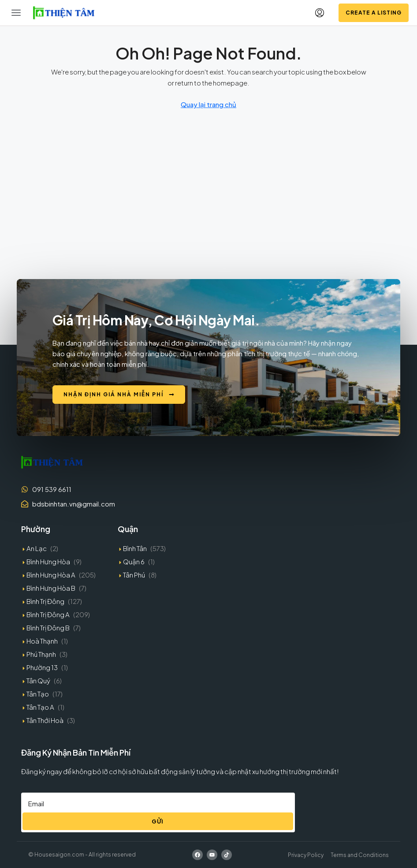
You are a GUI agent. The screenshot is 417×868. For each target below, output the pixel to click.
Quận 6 (134, 561)
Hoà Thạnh (42, 641)
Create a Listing (374, 13)
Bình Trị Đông (45, 601)
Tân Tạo (38, 694)
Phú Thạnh (41, 654)
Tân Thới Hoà (45, 720)
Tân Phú (134, 575)
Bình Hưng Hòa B (51, 588)
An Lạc (37, 548)
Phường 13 (42, 667)
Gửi (158, 821)
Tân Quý (38, 680)
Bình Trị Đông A (48, 614)
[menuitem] (320, 13)
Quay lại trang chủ (208, 104)
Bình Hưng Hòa (48, 561)
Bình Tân (135, 548)
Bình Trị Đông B (48, 628)
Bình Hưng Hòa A (51, 575)
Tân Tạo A (40, 707)
